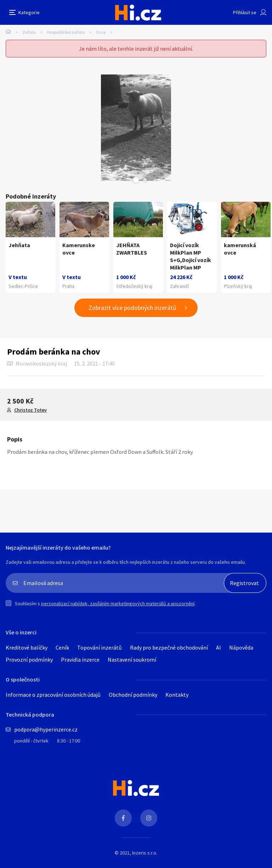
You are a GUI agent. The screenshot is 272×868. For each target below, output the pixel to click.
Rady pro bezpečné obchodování (169, 647)
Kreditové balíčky (27, 647)
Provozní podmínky (29, 660)
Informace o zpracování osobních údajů (53, 695)
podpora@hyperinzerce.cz (46, 729)
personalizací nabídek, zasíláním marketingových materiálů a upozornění (118, 603)
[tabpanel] (136, 128)
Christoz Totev (30, 410)
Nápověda (241, 647)
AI (219, 647)
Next (145, 180)
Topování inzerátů (100, 647)
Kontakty (177, 695)
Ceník (62, 647)
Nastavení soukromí (132, 660)
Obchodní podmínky (133, 695)
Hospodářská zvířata (66, 32)
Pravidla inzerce (80, 660)
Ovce (101, 32)
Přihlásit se (245, 12)
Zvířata (29, 32)
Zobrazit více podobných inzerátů (132, 308)
